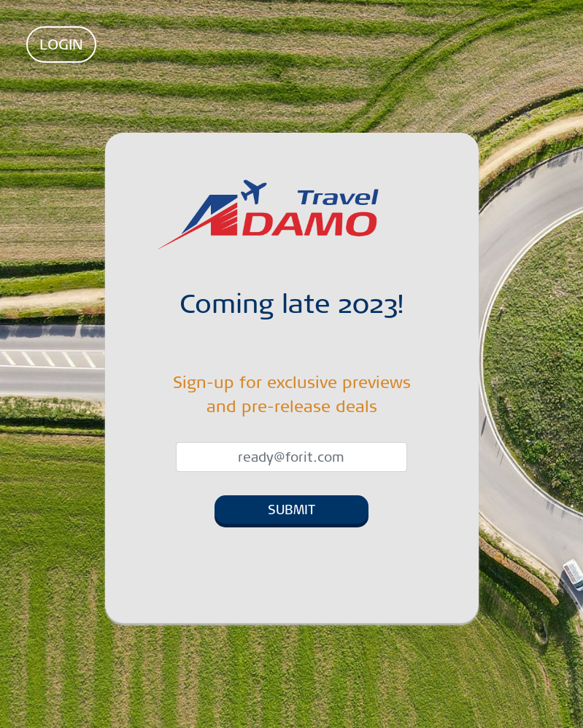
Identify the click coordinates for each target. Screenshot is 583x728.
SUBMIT (291, 510)
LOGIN (61, 44)
